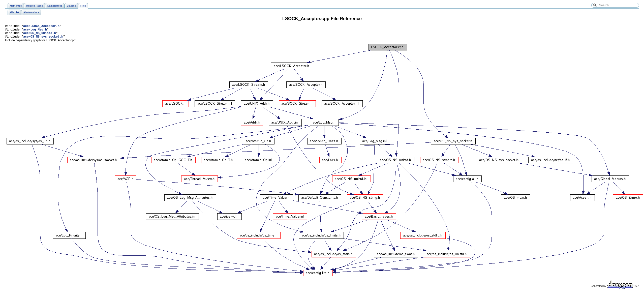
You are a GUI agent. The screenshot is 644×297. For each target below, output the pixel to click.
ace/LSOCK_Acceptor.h (41, 27)
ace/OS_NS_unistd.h (40, 35)
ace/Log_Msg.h (35, 31)
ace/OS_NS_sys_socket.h (43, 39)
